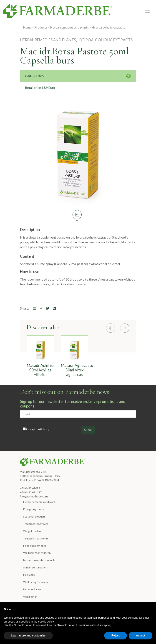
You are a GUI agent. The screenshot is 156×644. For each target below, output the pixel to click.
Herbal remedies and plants (70, 27)
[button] (112, 329)
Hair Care (29, 575)
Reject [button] (116, 636)
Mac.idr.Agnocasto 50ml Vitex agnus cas (77, 370)
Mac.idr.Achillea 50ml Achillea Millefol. (40, 370)
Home (27, 27)
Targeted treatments (36, 538)
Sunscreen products (35, 567)
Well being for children (37, 553)
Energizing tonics (34, 509)
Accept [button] (141, 636)
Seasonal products (34, 517)
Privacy (45, 429)
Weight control (32, 531)
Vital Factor (30, 597)
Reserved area (32, 589)
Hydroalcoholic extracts (108, 27)
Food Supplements (35, 546)
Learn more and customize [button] (28, 636)
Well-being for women (37, 582)
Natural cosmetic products (39, 560)
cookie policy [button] (46, 622)
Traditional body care (36, 524)
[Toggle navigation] (147, 11)
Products (41, 27)
